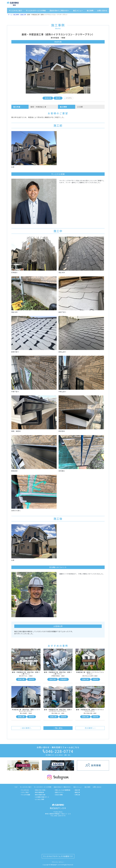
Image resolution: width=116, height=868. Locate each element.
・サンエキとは (24, 790)
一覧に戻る (58, 728)
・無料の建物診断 (39, 792)
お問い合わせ (102, 11)
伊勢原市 (64, 679)
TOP (16, 787)
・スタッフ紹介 (24, 792)
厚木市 (58, 98)
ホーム (10, 15)
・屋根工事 (77, 792)
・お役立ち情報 (58, 795)
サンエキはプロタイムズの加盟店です (58, 856)
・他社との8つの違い (40, 790)
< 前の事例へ (26, 728)
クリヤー (68, 98)
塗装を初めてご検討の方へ (59, 11)
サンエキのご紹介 (16, 11)
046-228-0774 (58, 751)
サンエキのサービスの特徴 (36, 11)
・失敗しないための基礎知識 (62, 790)
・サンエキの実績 (25, 795)
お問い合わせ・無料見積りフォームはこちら (58, 747)
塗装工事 (23, 15)
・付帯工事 (77, 795)
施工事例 (90, 11)
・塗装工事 (77, 790)
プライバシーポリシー (58, 862)
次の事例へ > (90, 728)
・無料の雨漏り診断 (40, 795)
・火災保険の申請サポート (41, 797)
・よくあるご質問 (39, 799)
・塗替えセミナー (59, 792)
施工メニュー (78, 11)
